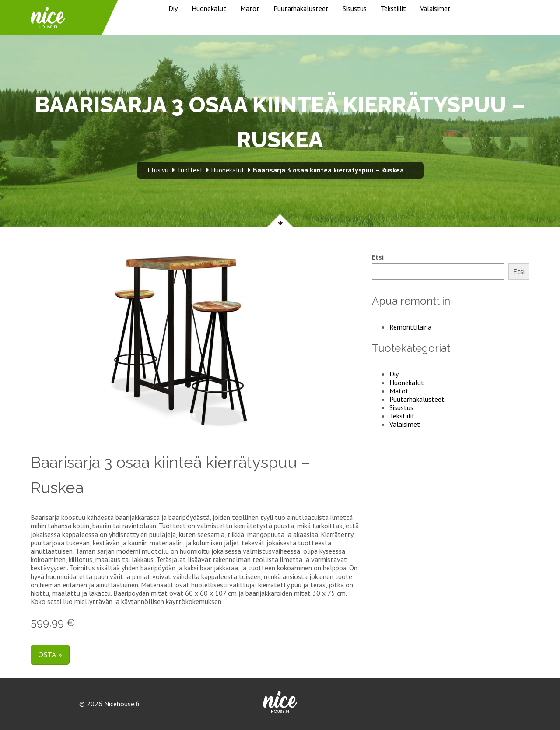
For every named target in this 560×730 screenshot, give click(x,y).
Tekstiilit (393, 8)
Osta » (50, 655)
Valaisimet (435, 8)
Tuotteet (190, 170)
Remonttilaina (410, 327)
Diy (173, 8)
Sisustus (355, 8)
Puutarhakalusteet (301, 8)
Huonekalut (209, 8)
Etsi (378, 257)
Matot (250, 8)
